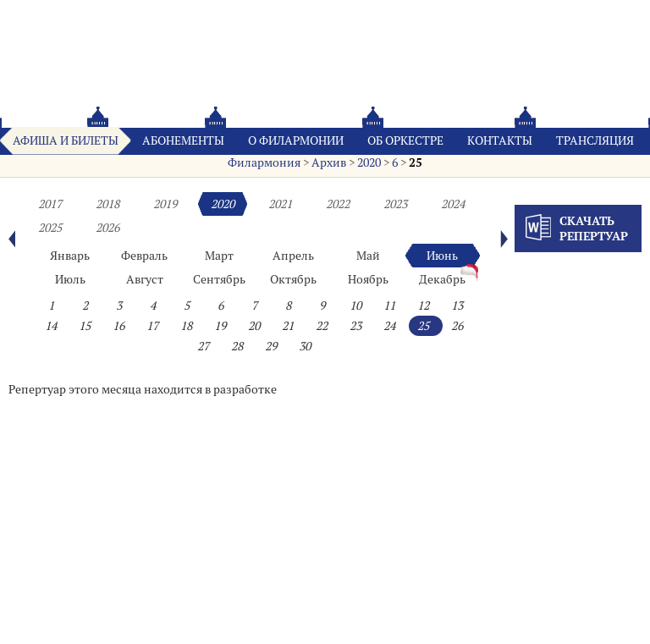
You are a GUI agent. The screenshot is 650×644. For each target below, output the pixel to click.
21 (288, 326)
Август (145, 279)
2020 (369, 162)
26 (457, 326)
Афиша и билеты (66, 140)
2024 (453, 204)
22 (322, 326)
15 (85, 326)
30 (305, 346)
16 (118, 326)
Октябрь (293, 279)
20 (254, 326)
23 (355, 326)
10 (355, 305)
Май (368, 256)
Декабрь (442, 279)
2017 (50, 204)
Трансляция (595, 140)
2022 (338, 204)
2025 (50, 228)
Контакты (500, 140)
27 (203, 346)
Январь (70, 256)
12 (423, 305)
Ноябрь (368, 279)
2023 (395, 204)
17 (152, 326)
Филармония (264, 162)
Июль (70, 279)
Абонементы (183, 140)
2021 (280, 204)
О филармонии (296, 140)
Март (219, 256)
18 (186, 326)
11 (389, 305)
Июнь (442, 256)
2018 (107, 204)
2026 (107, 228)
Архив (329, 162)
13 (457, 305)
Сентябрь (219, 279)
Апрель (293, 256)
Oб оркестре (405, 140)
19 (220, 326)
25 (416, 162)
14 (51, 326)
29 (271, 346)
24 (389, 326)
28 (237, 346)
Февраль (144, 256)
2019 (165, 204)
